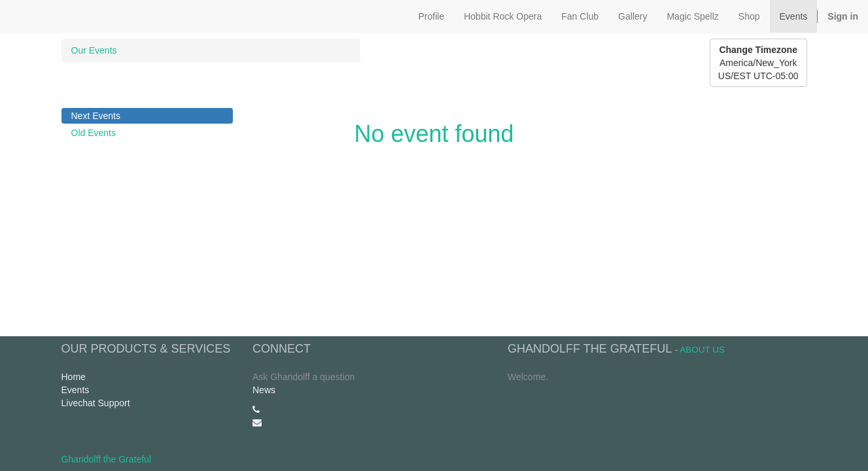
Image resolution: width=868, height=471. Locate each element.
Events (76, 390)
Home (74, 377)
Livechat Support (96, 403)
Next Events (96, 116)
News (264, 390)
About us (702, 350)
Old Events (94, 133)
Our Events (94, 50)
